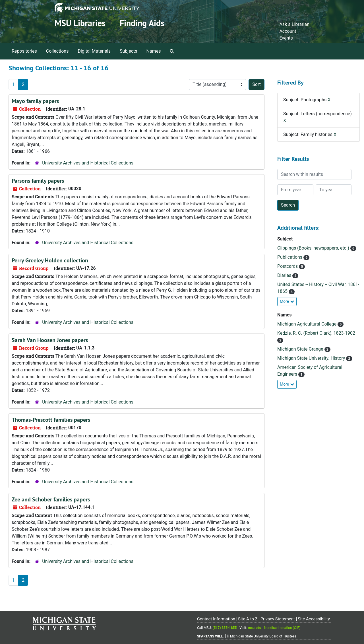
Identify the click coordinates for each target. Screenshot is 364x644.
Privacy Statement (278, 619)
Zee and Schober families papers (51, 499)
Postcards (288, 266)
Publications (290, 257)
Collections (57, 51)
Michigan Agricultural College (307, 324)
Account (288, 31)
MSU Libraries (80, 23)
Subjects (128, 51)
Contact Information (216, 619)
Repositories (24, 51)
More (287, 301)
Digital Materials (94, 51)
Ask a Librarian (294, 24)
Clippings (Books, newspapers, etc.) (314, 248)
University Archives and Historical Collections (88, 163)
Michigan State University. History (312, 358)
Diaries (285, 275)
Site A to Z (248, 619)
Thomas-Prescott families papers (51, 420)
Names (154, 51)
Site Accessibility (314, 619)
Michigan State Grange (301, 349)
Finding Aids (142, 23)
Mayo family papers (35, 101)
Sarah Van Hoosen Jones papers (50, 340)
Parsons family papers (38, 181)
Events (286, 38)
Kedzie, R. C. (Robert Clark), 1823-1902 (316, 333)
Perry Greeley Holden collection (50, 260)
